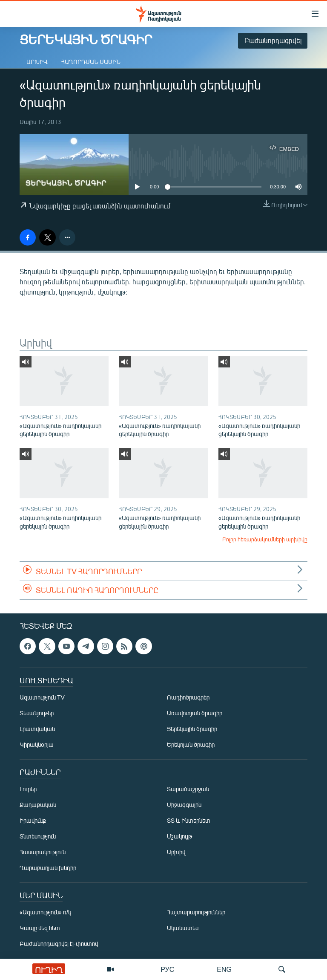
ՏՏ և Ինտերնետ (189, 820)
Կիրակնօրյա (37, 744)
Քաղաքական (38, 805)
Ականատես (183, 928)
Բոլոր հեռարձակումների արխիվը (265, 539)
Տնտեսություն (38, 836)
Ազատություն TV (42, 697)
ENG (224, 969)
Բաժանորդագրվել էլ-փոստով (59, 944)
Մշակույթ (179, 836)
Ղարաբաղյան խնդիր (48, 868)
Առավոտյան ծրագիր (195, 713)
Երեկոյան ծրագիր (191, 744)
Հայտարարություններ (196, 912)
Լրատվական (37, 729)
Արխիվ (37, 62)
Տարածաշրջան (188, 789)
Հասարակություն (43, 852)
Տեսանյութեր (37, 713)
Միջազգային (184, 805)
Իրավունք (33, 820)
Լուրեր (28, 789)
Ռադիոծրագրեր (188, 697)
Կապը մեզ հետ (40, 928)
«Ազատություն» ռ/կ (45, 912)
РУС (167, 969)
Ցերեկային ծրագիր (192, 729)
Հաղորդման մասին (91, 62)
